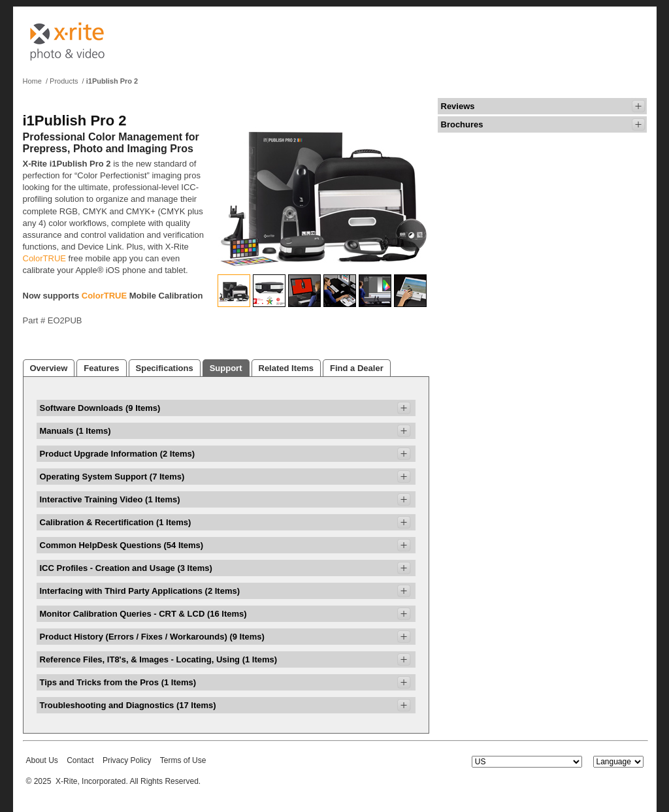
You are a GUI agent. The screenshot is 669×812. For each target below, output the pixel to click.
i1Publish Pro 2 (112, 81)
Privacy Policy (127, 760)
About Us (42, 760)
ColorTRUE (44, 258)
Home (32, 81)
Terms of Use (183, 760)
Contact (80, 760)
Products (64, 81)
